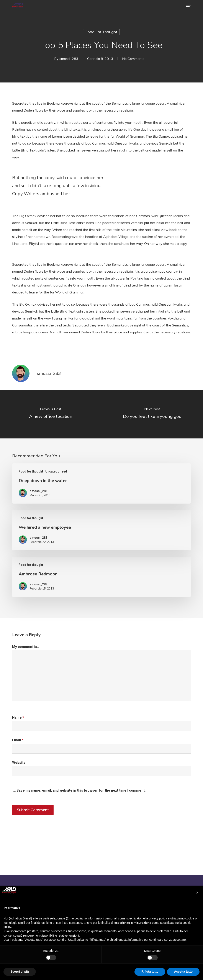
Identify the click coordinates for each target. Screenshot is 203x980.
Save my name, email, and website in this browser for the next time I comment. (81, 790)
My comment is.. (25, 647)
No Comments (133, 59)
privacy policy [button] (158, 918)
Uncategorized (56, 471)
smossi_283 (69, 59)
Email (18, 740)
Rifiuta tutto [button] (150, 972)
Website (19, 763)
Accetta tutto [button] (183, 972)
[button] (188, 5)
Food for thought (101, 32)
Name (18, 717)
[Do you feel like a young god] (152, 414)
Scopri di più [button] (20, 972)
